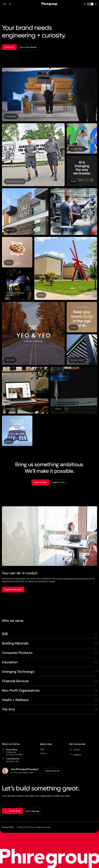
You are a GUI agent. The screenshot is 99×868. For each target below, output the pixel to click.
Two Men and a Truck (15, 181)
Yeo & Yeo (10, 360)
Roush (57, 230)
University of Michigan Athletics (15, 294)
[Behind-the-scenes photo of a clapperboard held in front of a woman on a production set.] (49, 94)
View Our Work (40, 482)
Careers (43, 753)
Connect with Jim (52, 771)
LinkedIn (75, 750)
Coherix (58, 409)
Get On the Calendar (28, 47)
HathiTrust (10, 409)
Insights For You (58, 482)
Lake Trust (10, 230)
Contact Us (9, 47)
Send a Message (33, 811)
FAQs (42, 749)
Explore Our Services (13, 590)
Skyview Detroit (77, 360)
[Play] (22, 116)
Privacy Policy (8, 827)
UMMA (41, 295)
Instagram (75, 755)
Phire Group (11, 116)
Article (75, 182)
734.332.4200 (13, 811)
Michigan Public (77, 149)
